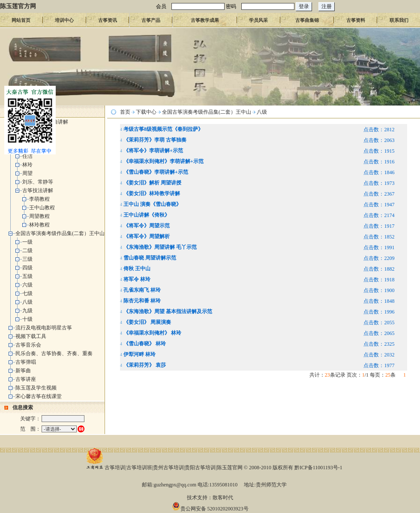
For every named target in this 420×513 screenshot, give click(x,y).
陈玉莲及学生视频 (36, 388)
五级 (27, 276)
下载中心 (146, 112)
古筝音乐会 (28, 345)
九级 (27, 311)
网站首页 (21, 20)
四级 (27, 268)
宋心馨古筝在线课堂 (39, 396)
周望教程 (39, 216)
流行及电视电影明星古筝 (44, 328)
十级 (27, 319)
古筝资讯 (108, 20)
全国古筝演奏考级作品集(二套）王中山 (60, 233)
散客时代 (223, 498)
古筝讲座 (26, 379)
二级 (27, 250)
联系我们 (399, 20)
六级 (27, 285)
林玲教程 (39, 225)
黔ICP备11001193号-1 (318, 468)
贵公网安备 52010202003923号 (210, 509)
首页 (125, 112)
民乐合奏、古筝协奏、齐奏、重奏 (54, 353)
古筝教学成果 (205, 20)
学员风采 (258, 20)
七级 (27, 293)
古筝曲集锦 (307, 20)
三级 (27, 259)
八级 (27, 302)
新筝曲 (23, 371)
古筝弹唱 (26, 362)
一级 (27, 242)
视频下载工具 (31, 336)
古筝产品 (151, 20)
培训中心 (64, 20)
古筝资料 (356, 20)
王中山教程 (42, 208)
